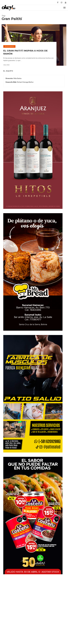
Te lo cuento (9, 51)
